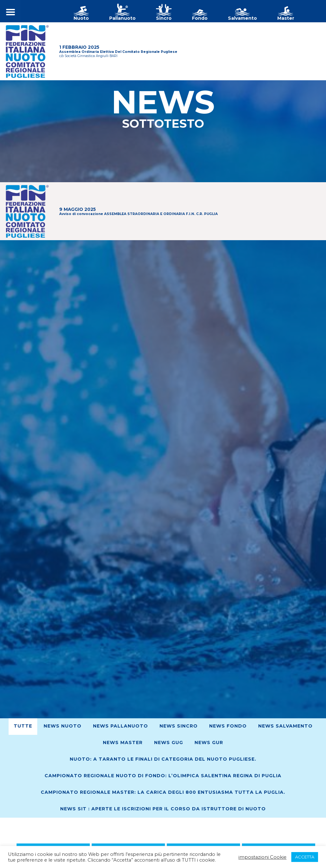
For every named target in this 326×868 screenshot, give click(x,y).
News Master (123, 742)
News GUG (169, 742)
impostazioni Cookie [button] (262, 857)
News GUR (209, 742)
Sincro (164, 18)
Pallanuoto (122, 18)
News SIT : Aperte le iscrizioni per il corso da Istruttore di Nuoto (163, 809)
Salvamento (242, 18)
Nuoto (81, 18)
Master (286, 18)
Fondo (200, 18)
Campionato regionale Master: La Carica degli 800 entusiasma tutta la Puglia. (163, 792)
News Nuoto (63, 726)
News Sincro (179, 726)
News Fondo (228, 726)
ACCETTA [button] (305, 857)
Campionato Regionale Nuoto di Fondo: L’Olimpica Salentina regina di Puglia (163, 776)
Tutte (23, 726)
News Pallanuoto (120, 726)
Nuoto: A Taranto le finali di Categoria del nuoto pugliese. (163, 759)
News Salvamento (285, 726)
